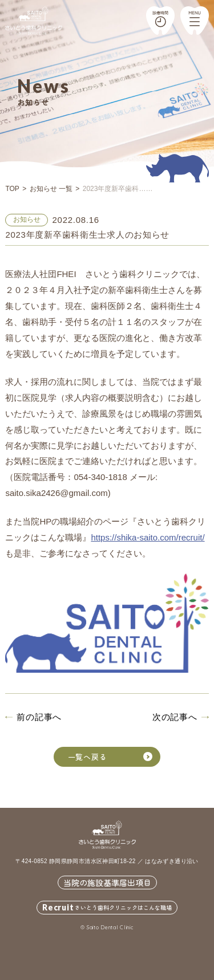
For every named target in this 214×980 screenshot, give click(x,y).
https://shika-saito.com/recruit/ (148, 537)
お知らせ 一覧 (51, 189)
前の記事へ (39, 717)
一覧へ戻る (110, 757)
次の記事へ (175, 717)
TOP (12, 189)
